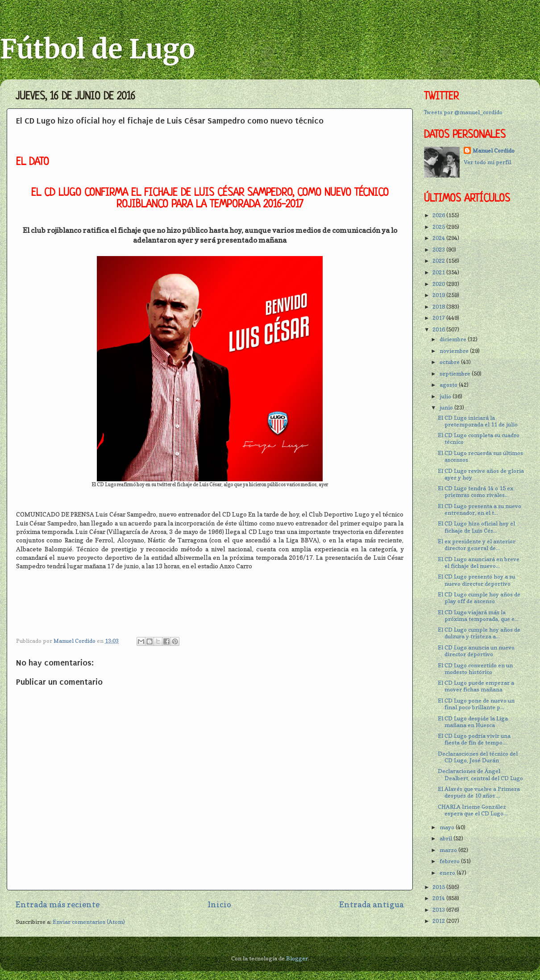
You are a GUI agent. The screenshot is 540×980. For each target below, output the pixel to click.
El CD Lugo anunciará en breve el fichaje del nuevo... (479, 562)
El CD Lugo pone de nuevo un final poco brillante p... (476, 704)
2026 (439, 215)
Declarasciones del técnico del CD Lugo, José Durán (478, 757)
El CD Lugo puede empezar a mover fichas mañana (476, 686)
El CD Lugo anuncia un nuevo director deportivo (476, 651)
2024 (439, 238)
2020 (439, 284)
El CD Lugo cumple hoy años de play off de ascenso (479, 598)
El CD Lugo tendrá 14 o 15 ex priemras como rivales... (476, 492)
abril (447, 838)
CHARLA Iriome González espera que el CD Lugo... (473, 810)
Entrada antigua (372, 904)
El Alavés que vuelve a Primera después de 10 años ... (479, 792)
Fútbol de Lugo (98, 49)
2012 (439, 921)
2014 (439, 898)
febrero (450, 861)
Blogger (297, 958)
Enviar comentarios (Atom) (89, 922)
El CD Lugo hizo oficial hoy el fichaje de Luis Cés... (476, 527)
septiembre (456, 374)
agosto (449, 385)
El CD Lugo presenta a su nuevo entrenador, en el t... (480, 509)
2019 (439, 295)
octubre (450, 362)
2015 (439, 887)
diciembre (454, 339)
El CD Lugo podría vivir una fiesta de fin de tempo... (474, 739)
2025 (439, 227)
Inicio (219, 904)
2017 (439, 318)
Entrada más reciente (58, 904)
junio (447, 407)
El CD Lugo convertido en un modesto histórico (475, 669)
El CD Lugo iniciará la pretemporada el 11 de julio (478, 421)
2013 (439, 910)
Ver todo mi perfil (487, 162)
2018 (439, 307)
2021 (439, 272)
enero (448, 873)
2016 (439, 329)
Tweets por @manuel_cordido (463, 112)
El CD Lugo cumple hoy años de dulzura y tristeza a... (479, 633)
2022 (439, 261)
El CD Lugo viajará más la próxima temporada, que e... (478, 616)
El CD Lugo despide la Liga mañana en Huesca (473, 722)
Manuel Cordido (494, 151)
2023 (439, 250)
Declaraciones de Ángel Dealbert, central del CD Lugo (480, 774)
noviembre (455, 351)
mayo (448, 827)
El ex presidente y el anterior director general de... (477, 545)
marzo (449, 850)
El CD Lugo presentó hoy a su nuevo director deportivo (476, 580)
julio (446, 396)
